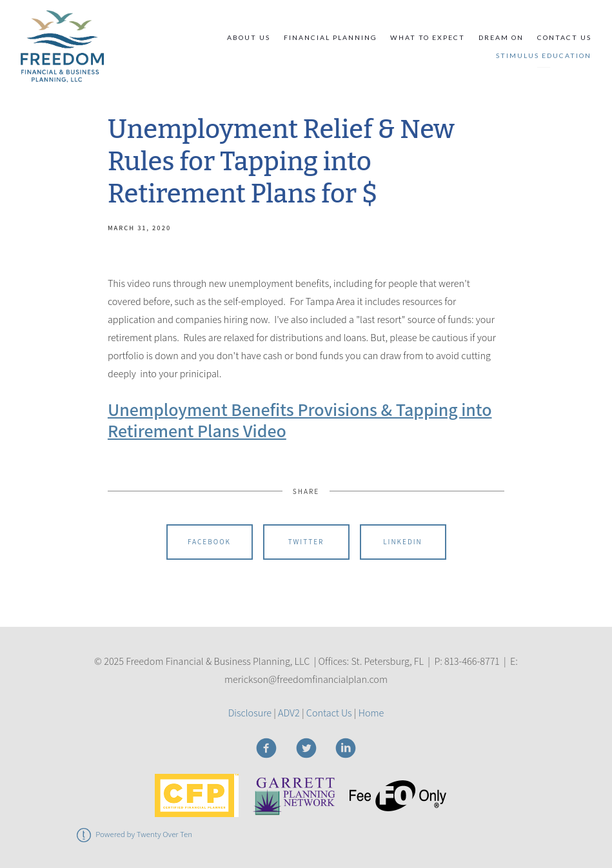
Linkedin (403, 542)
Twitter (306, 542)
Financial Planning (331, 37)
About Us (249, 37)
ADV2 (289, 713)
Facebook (209, 542)
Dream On (501, 37)
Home (371, 713)
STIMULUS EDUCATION (544, 55)
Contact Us (564, 37)
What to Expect (428, 37)
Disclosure (250, 713)
